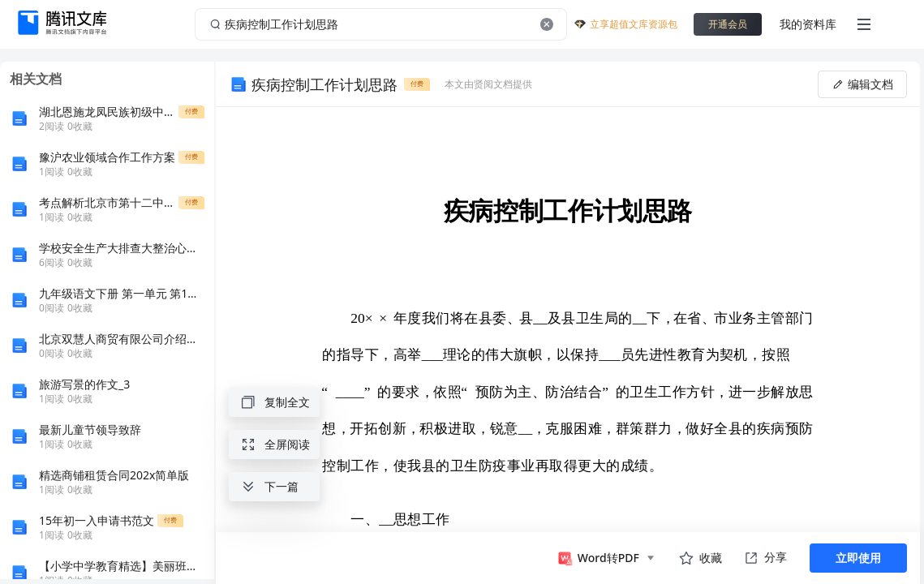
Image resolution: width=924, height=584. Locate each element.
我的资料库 (808, 24)
